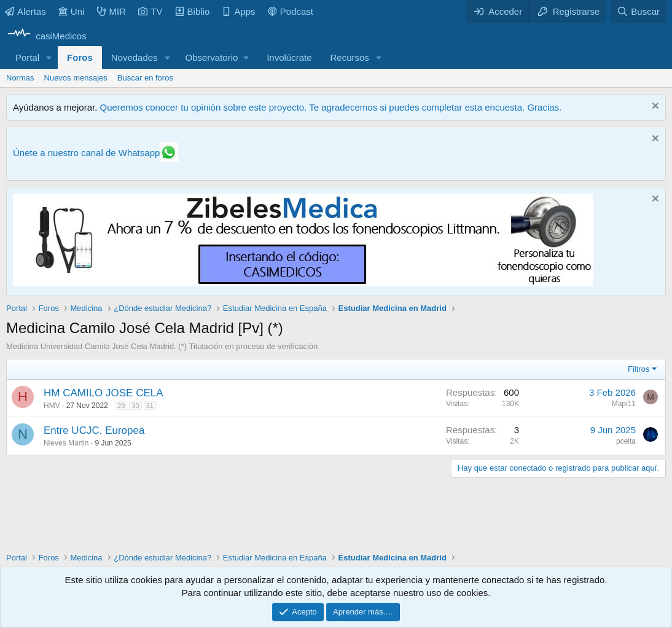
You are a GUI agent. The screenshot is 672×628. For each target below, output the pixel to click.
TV (150, 11)
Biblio (193, 11)
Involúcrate (289, 57)
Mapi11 (624, 404)
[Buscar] (638, 11)
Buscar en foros (145, 78)
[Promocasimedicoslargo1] (303, 283)
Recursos (350, 57)
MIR (112, 11)
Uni (72, 11)
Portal (27, 57)
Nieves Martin (66, 443)
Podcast (291, 11)
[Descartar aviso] (654, 107)
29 (121, 406)
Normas (20, 78)
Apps (238, 11)
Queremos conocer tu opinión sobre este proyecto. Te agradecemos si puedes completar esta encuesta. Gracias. (330, 107)
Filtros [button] (639, 369)
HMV (52, 406)
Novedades (135, 57)
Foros (80, 57)
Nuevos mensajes (76, 78)
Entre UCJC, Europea (94, 430)
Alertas (25, 11)
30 (135, 406)
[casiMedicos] (46, 36)
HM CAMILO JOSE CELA (104, 393)
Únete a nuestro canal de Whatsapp (86, 153)
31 (150, 406)
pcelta (626, 441)
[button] (49, 57)
